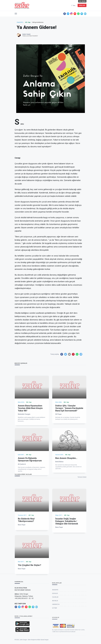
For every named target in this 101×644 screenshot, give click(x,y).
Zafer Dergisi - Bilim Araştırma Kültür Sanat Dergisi (34, 643)
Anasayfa (55, 609)
